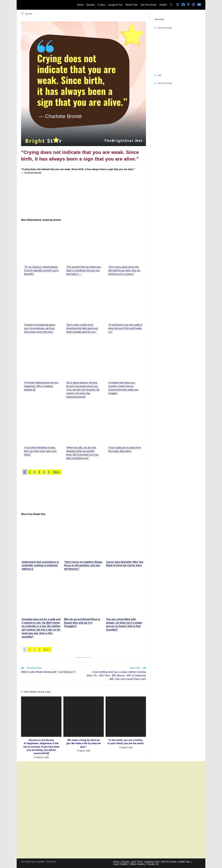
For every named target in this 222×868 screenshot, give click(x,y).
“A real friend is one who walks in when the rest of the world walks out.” (126, 328)
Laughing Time (152, 862)
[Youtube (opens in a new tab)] (199, 5)
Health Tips (184, 862)
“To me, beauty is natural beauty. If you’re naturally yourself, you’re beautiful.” (41, 270)
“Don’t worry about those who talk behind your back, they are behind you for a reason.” (124, 270)
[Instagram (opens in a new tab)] (193, 5)
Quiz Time (137, 862)
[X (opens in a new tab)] (178, 5)
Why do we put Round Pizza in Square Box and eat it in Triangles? (82, 623)
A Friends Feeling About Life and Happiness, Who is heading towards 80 (41, 386)
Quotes (29, 14)
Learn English (120, 864)
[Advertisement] (84, 200)
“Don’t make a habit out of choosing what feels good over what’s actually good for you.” (82, 328)
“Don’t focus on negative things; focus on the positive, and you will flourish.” (83, 565)
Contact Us (153, 864)
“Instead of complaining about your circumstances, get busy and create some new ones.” (40, 328)
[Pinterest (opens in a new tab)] (188, 5)
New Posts (159, 19)
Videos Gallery (137, 864)
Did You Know (169, 862)
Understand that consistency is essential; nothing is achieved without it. (40, 565)
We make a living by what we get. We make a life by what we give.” (84, 743)
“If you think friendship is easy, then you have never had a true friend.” (40, 451)
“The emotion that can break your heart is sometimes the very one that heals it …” (84, 270)
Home (116, 862)
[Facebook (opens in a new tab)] (183, 5)
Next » (56, 472)
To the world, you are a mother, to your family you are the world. (126, 742)
